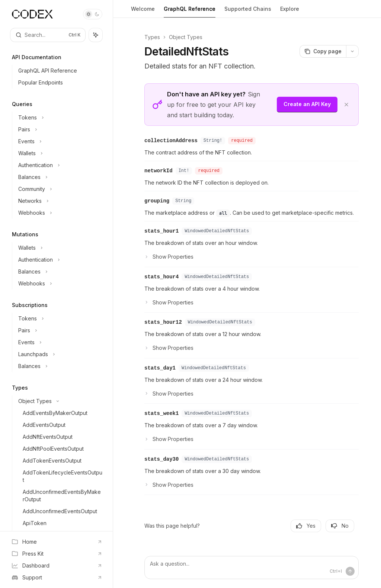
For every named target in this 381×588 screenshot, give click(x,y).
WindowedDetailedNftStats (217, 231)
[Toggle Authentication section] (59, 165)
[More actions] (352, 51)
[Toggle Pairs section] (59, 130)
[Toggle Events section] (59, 141)
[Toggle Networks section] (59, 201)
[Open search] (48, 35)
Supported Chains (248, 12)
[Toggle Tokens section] (59, 118)
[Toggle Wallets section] (59, 153)
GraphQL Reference (190, 12)
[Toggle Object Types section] (59, 401)
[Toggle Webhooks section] (59, 213)
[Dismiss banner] (346, 105)
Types (152, 37)
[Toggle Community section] (59, 189)
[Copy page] (323, 51)
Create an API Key (307, 104)
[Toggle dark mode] (93, 14)
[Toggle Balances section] (59, 177)
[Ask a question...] (252, 568)
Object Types (186, 37)
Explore (290, 12)
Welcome (143, 12)
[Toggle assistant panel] (96, 35)
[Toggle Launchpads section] (59, 354)
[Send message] (350, 571)
